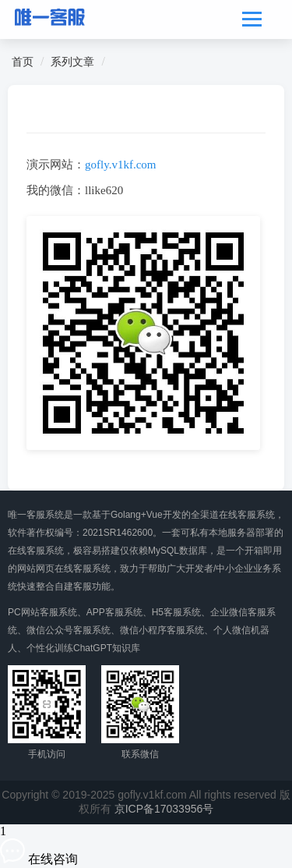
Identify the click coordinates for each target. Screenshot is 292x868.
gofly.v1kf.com (121, 165)
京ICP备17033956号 (164, 809)
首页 (23, 62)
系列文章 (72, 62)
